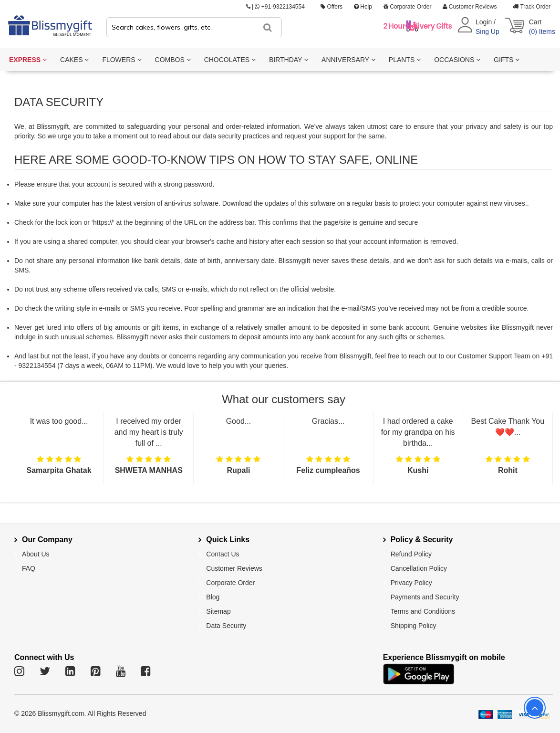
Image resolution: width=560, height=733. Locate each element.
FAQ (29, 568)
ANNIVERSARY (348, 60)
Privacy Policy (411, 583)
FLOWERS (122, 60)
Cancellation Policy (419, 568)
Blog (213, 597)
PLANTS (405, 60)
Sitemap (218, 611)
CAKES (74, 60)
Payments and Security (425, 597)
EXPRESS (28, 60)
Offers (332, 7)
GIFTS (507, 60)
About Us (36, 554)
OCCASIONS (457, 60)
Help (363, 7)
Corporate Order (408, 7)
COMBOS (173, 60)
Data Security (226, 626)
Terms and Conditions (423, 611)
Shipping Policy (414, 626)
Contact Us (223, 554)
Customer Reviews (470, 7)
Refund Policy (411, 554)
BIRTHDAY (289, 60)
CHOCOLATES (230, 60)
